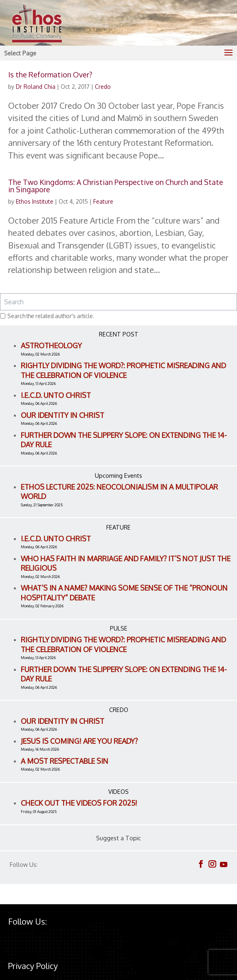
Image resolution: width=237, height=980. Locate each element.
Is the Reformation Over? (50, 75)
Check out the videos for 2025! (79, 803)
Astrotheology (51, 345)
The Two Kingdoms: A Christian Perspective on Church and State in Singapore (116, 186)
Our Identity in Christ (63, 415)
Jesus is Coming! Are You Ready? (79, 741)
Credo (103, 87)
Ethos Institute (35, 201)
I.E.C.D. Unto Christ (56, 395)
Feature (103, 201)
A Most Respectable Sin (65, 761)
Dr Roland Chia (36, 87)
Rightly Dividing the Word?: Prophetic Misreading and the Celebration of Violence (123, 370)
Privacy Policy (33, 966)
